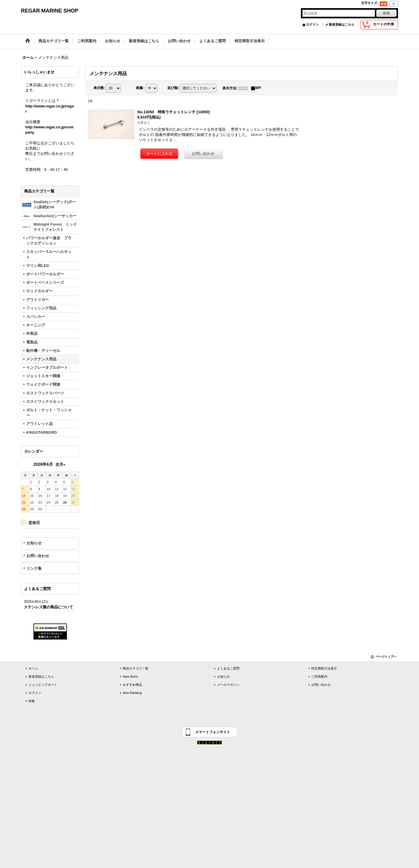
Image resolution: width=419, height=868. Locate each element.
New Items (130, 676)
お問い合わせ (38, 556)
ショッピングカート (43, 685)
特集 (32, 701)
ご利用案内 (319, 676)
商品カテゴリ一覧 (136, 668)
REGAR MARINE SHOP (50, 11)
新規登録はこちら (342, 24)
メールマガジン (228, 685)
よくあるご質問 (228, 668)
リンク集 (34, 568)
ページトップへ (386, 657)
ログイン (313, 24)
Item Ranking (132, 693)
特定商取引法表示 (324, 668)
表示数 (99, 88)
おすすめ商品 (132, 685)
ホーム (33, 668)
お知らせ (34, 543)
